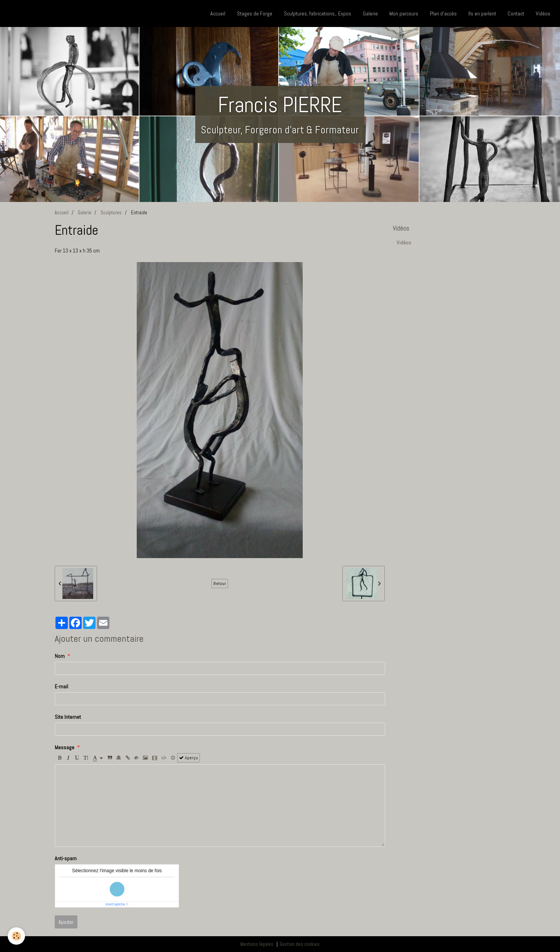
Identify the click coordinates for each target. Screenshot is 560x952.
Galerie (370, 13)
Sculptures (111, 213)
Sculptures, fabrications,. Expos (318, 13)
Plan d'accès (443, 13)
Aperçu (189, 758)
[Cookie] (16, 936)
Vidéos (543, 13)
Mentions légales (257, 944)
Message (65, 747)
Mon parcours (404, 13)
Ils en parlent (482, 13)
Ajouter (66, 922)
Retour (220, 584)
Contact (516, 13)
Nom (60, 656)
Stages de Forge (255, 13)
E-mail (61, 686)
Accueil (218, 13)
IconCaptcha (115, 904)
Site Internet (68, 717)
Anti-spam (66, 858)
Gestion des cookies (300, 944)
